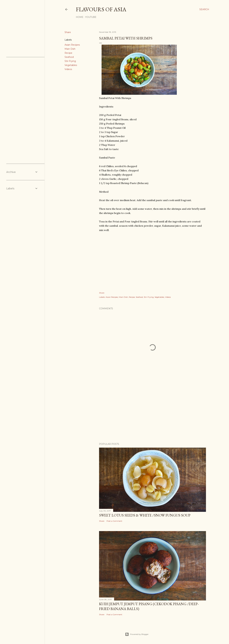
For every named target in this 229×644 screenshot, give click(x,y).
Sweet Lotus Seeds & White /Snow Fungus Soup (145, 515)
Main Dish (70, 49)
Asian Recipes (72, 45)
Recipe (68, 53)
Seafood (69, 57)
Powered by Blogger (137, 634)
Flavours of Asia (101, 9)
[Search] (204, 9)
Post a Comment (114, 521)
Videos (68, 69)
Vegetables (71, 65)
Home (80, 17)
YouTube (91, 17)
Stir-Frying (70, 61)
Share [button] (68, 32)
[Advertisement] (153, 413)
